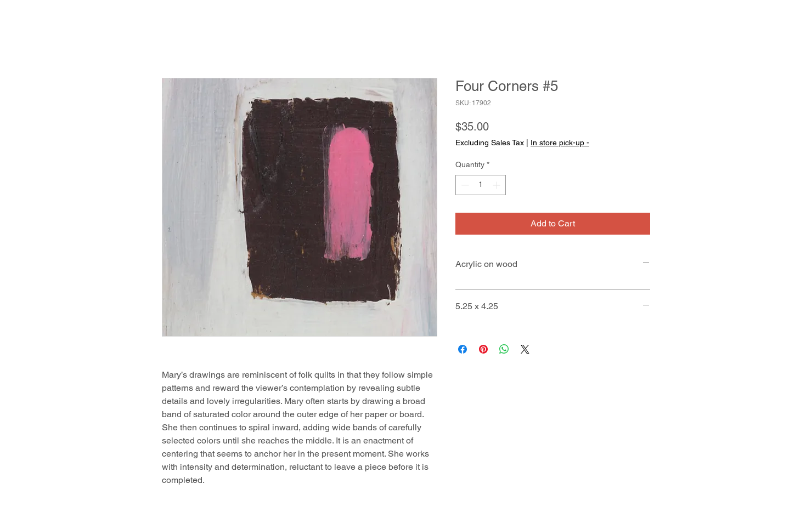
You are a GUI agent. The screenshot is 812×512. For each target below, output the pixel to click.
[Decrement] (464, 185)
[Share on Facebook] (463, 349)
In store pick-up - (560, 143)
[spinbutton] (481, 185)
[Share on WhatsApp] (504, 349)
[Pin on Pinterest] (483, 349)
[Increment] (497, 185)
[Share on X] (525, 349)
